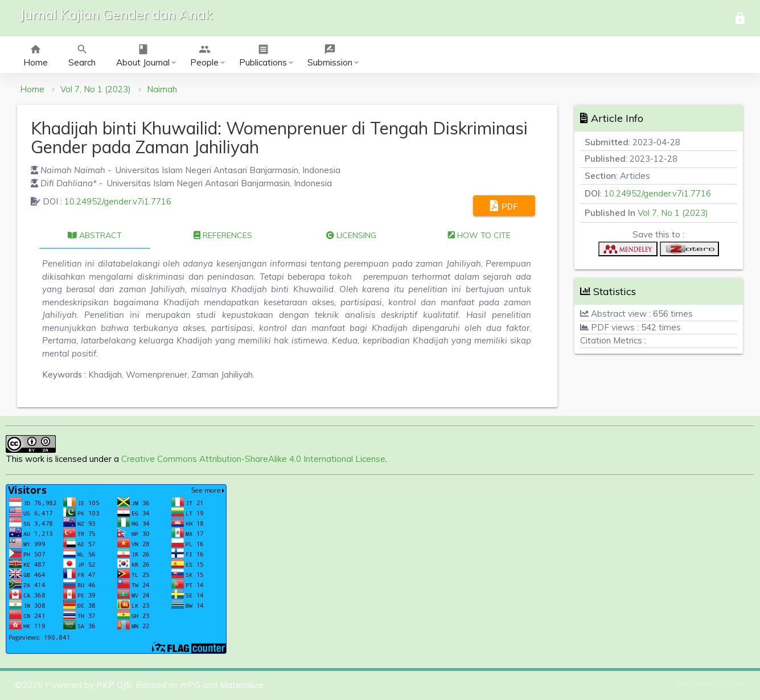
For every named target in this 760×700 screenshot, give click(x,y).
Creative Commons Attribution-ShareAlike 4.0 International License (253, 459)
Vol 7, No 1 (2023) (96, 89)
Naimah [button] (162, 89)
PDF (504, 206)
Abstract (95, 235)
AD (741, 684)
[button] (628, 251)
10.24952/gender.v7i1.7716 (118, 201)
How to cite (479, 235)
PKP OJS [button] (114, 685)
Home (32, 89)
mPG (190, 685)
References (223, 235)
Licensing (351, 235)
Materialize (242, 685)
